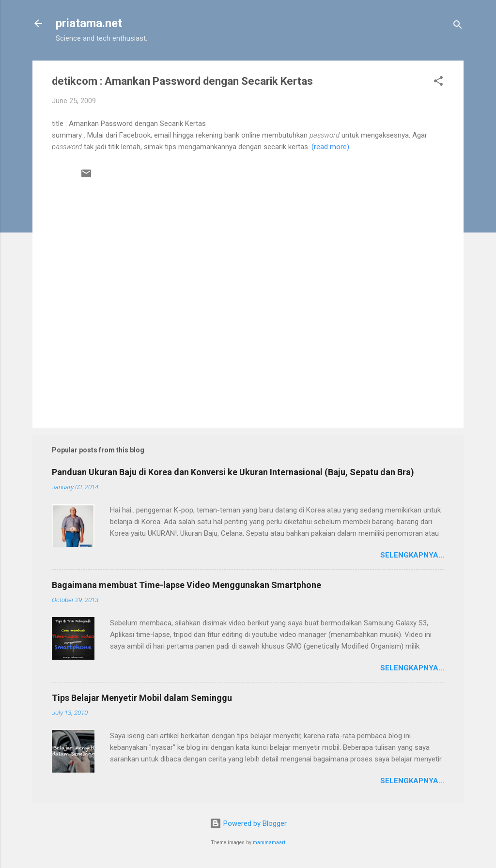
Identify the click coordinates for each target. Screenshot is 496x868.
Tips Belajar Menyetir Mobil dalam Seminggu (142, 698)
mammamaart (269, 843)
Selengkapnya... (412, 555)
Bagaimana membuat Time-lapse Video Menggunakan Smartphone (186, 585)
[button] (438, 83)
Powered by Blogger (248, 823)
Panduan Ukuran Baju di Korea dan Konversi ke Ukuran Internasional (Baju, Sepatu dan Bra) (233, 472)
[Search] (458, 26)
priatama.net (89, 23)
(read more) (330, 147)
